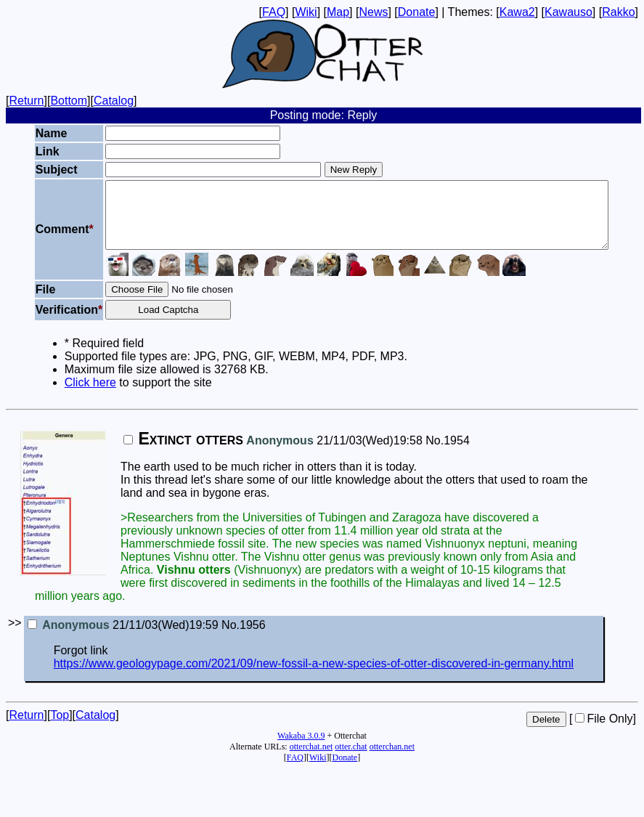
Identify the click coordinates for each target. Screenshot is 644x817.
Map (338, 12)
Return (26, 101)
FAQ (274, 12)
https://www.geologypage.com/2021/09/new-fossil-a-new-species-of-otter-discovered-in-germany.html (314, 676)
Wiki (306, 12)
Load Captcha (148, 323)
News (373, 12)
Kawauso (568, 12)
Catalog (114, 101)
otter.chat (351, 760)
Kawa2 (517, 12)
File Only (604, 732)
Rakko (618, 12)
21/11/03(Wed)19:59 (123, 638)
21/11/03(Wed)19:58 (273, 454)
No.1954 (448, 454)
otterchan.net (392, 760)
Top (60, 728)
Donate (417, 12)
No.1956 (244, 638)
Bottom (69, 101)
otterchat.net (311, 760)
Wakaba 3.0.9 (301, 749)
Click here (63, 395)
